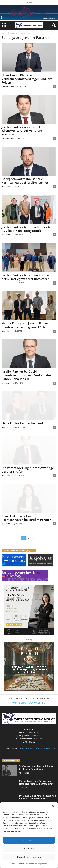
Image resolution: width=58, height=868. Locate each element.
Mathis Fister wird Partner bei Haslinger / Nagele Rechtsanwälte (37, 782)
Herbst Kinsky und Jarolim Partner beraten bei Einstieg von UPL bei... (26, 325)
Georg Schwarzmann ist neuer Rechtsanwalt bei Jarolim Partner (25, 181)
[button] (53, 806)
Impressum (43, 864)
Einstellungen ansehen (29, 857)
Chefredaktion (8, 86)
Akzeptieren (29, 840)
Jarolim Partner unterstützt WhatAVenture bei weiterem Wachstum (22, 131)
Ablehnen (29, 849)
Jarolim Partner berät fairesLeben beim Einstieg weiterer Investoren (26, 277)
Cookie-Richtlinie (18, 864)
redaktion (6, 187)
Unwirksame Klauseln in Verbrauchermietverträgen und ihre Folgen (27, 79)
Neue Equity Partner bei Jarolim (24, 423)
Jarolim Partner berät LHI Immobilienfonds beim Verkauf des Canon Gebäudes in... (26, 375)
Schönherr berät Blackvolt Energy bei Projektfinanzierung (37, 768)
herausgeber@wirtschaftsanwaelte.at (39, 748)
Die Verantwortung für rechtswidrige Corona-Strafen (28, 470)
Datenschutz (31, 864)
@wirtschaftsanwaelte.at (29, 703)
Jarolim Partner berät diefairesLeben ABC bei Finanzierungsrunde (27, 229)
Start (3, 33)
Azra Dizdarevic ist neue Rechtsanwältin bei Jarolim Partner (26, 518)
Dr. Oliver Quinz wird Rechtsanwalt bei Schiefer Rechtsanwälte (38, 797)
